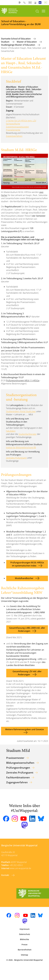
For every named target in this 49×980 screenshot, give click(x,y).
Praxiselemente (13, 130)
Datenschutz (25, 934)
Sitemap (24, 955)
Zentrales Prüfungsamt (16, 458)
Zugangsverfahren (14, 136)
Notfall (35, 3)
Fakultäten (11, 431)
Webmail (30, 3)
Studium (5, 42)
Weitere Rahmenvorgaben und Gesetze (24, 729)
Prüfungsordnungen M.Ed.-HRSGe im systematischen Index (27, 564)
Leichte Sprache (41, 3)
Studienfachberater (28, 434)
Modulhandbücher (24, 578)
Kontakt (5, 875)
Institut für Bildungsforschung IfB (21, 447)
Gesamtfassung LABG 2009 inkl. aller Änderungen (27, 629)
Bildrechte (24, 939)
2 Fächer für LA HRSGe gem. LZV (21, 121)
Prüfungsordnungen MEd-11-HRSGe (23, 380)
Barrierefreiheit (25, 950)
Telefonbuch (25, 3)
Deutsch (46, 3)
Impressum (25, 929)
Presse (24, 945)
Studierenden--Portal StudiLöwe (21, 411)
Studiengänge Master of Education (18, 45)
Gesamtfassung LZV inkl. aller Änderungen (27, 673)
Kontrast (20, 3)
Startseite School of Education (16, 39)
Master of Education (27, 42)
